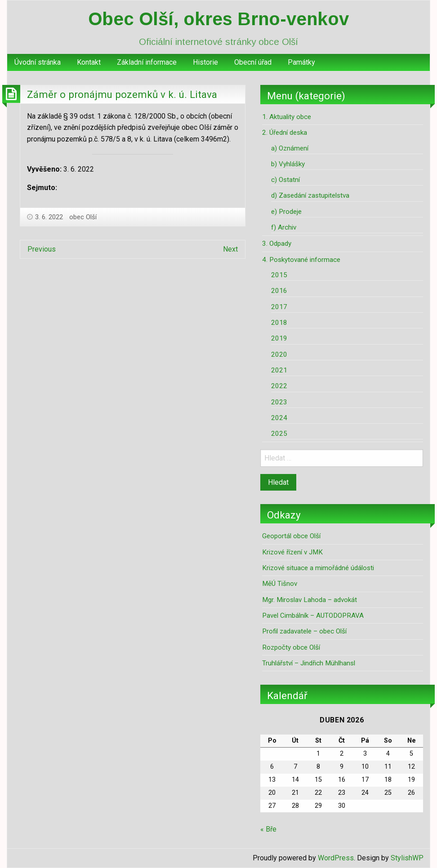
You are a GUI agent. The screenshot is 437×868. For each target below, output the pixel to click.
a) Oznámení (290, 148)
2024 (279, 418)
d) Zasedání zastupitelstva (310, 195)
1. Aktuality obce (287, 117)
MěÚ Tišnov (280, 584)
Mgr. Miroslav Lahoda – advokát (310, 600)
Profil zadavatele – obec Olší (304, 631)
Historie (205, 62)
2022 (279, 386)
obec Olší (83, 217)
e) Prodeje (286, 212)
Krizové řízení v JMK (292, 552)
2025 (279, 434)
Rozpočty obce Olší (291, 647)
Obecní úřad (253, 62)
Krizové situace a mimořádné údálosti (318, 568)
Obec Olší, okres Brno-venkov (218, 19)
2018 (279, 323)
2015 (279, 275)
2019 (279, 338)
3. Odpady (277, 244)
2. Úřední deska (285, 133)
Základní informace (147, 62)
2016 (279, 291)
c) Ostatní (285, 180)
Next (230, 249)
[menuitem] (38, 62)
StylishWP (407, 858)
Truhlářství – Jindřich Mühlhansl (309, 663)
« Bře (268, 829)
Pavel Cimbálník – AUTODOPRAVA (313, 616)
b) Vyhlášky (288, 164)
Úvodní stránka (38, 62)
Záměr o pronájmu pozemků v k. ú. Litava (122, 94)
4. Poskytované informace (301, 260)
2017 (279, 307)
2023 (279, 402)
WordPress (336, 858)
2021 (279, 370)
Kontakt (89, 62)
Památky (301, 62)
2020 (279, 354)
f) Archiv (284, 227)
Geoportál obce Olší (291, 536)
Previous (42, 249)
